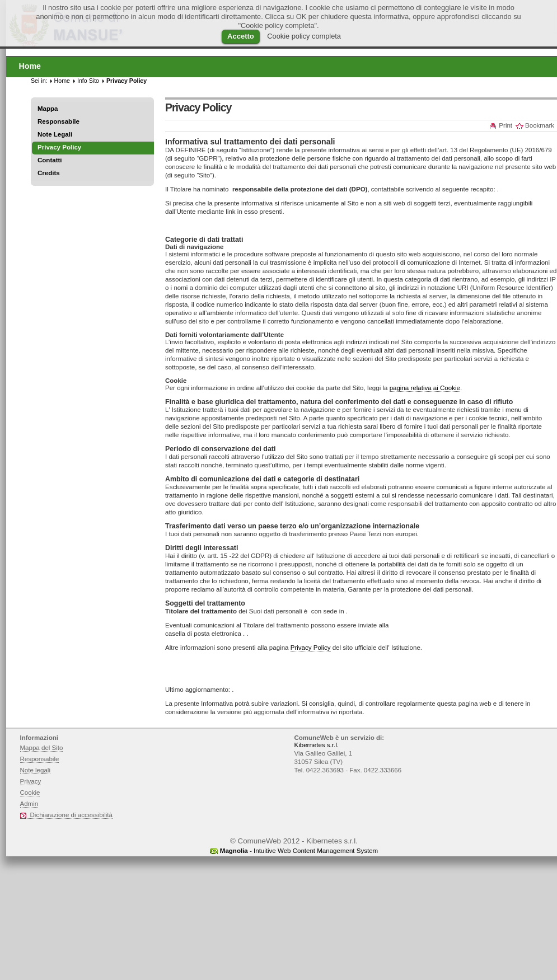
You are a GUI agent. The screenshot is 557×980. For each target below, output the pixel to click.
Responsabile (58, 121)
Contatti (50, 160)
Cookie (30, 793)
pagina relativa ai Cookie (425, 388)
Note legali (36, 770)
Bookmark (540, 125)
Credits (49, 173)
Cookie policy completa (304, 36)
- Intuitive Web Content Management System (299, 851)
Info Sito (88, 81)
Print (505, 125)
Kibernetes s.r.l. (317, 745)
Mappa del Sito (42, 748)
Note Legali (55, 134)
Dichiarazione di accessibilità (71, 815)
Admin (29, 804)
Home (62, 81)
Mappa (48, 109)
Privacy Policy (311, 648)
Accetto (241, 36)
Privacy (31, 781)
